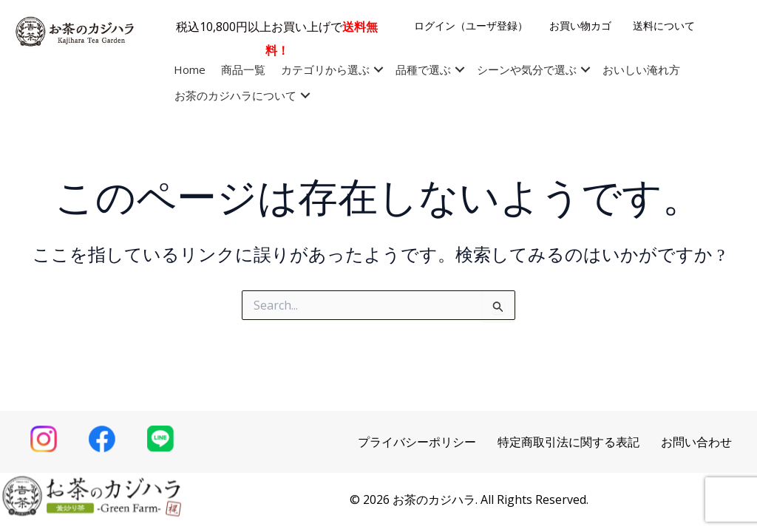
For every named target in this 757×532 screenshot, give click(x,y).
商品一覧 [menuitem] (243, 69)
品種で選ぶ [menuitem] (423, 69)
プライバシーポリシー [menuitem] (417, 442)
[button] (378, 70)
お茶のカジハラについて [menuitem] (235, 95)
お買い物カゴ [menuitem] (580, 25)
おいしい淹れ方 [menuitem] (641, 69)
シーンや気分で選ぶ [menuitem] (527, 69)
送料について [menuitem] (664, 25)
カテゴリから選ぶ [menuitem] (325, 69)
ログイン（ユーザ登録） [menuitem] (471, 25)
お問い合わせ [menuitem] (696, 442)
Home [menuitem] (190, 69)
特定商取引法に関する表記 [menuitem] (568, 442)
